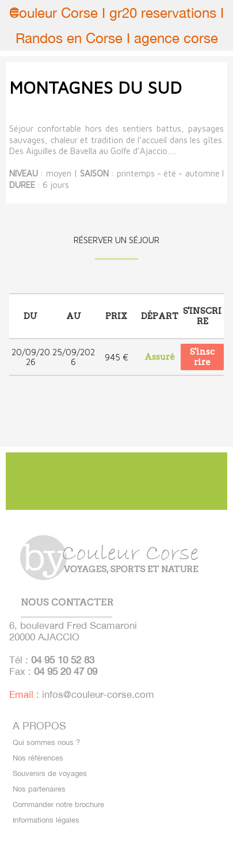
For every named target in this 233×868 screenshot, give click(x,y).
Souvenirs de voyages (50, 773)
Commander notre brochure (58, 804)
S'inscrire (202, 357)
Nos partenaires (39, 789)
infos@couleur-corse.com (98, 694)
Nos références (38, 758)
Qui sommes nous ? (46, 742)
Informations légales (46, 820)
